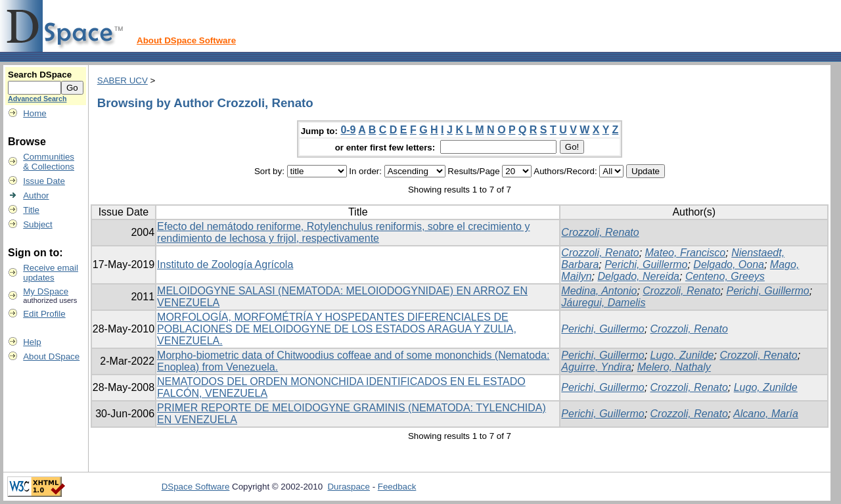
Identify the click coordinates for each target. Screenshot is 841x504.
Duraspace (348, 487)
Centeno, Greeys (725, 276)
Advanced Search (37, 99)
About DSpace (51, 356)
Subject (37, 224)
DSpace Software (196, 487)
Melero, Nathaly (674, 367)
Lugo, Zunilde (682, 355)
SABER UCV (123, 80)
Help (32, 342)
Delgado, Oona (729, 264)
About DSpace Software (186, 40)
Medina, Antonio (599, 291)
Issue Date (44, 181)
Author (36, 195)
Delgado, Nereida (638, 276)
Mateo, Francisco (686, 253)
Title (31, 210)
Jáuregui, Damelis (603, 303)
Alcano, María (766, 414)
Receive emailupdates (51, 273)
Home (35, 113)
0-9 (348, 130)
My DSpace (46, 291)
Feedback (397, 487)
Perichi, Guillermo (646, 264)
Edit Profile (44, 314)
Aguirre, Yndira (596, 367)
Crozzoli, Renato (600, 232)
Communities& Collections (49, 162)
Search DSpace (40, 75)
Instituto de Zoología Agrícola (225, 264)
